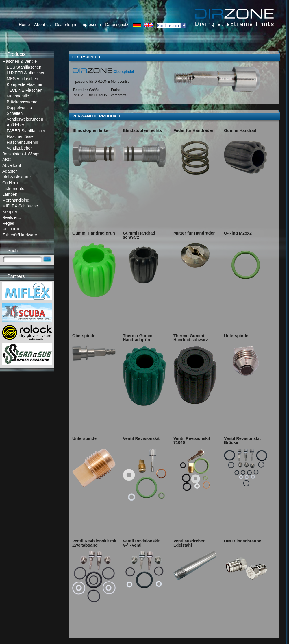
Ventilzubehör (19, 148)
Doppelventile (19, 108)
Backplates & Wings (21, 154)
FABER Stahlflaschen (27, 131)
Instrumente (13, 189)
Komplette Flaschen (25, 84)
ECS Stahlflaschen (24, 67)
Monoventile (18, 96)
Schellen (15, 113)
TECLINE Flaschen (24, 90)
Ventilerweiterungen (25, 119)
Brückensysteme (22, 102)
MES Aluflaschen (22, 79)
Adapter (10, 171)
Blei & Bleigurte (16, 177)
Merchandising (16, 200)
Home (24, 25)
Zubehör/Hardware (20, 235)
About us (42, 25)
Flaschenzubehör (23, 142)
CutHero (10, 183)
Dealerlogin (65, 25)
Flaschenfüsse (20, 136)
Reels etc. (12, 217)
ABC (7, 160)
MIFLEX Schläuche (20, 206)
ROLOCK (11, 229)
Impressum (91, 25)
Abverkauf (12, 165)
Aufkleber (15, 125)
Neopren (10, 212)
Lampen (10, 194)
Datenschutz (117, 25)
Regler (8, 223)
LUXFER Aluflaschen (26, 73)
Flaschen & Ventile (20, 61)
